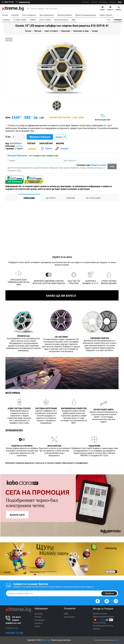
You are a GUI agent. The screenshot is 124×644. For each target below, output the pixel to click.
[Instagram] (116, 601)
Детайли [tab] (51, 198)
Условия (94, 2)
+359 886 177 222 (14, 633)
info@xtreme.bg (24, 2)
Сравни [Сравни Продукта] (61, 137)
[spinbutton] (17, 137)
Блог (109, 20)
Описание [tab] (29, 198)
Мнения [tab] (71, 198)
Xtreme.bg (46, 640)
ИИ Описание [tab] (93, 198)
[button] (24, 136)
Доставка (86, 2)
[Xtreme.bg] (13, 9)
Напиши (64, 148)
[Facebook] (98, 601)
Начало (5, 15)
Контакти (113, 2)
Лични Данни (69, 617)
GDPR (66, 614)
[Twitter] (107, 601)
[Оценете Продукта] (46, 148)
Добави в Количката (40, 137)
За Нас (37, 626)
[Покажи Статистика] (32, 149)
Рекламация (103, 2)
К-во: (8, 137)
